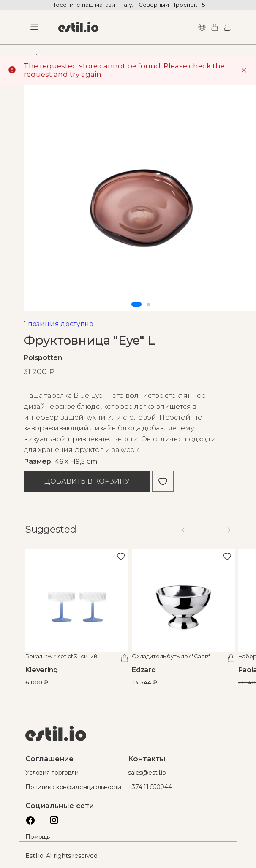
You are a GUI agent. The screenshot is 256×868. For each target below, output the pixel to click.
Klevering (42, 670)
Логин (226, 27)
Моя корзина (213, 27)
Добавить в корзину (87, 481)
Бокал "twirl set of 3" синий (61, 656)
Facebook (28, 818)
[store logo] (78, 27)
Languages (201, 27)
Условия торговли (52, 773)
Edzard (144, 670)
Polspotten (43, 358)
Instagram (52, 818)
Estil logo (56, 733)
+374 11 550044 (150, 787)
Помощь (38, 837)
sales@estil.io (147, 773)
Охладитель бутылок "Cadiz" (171, 656)
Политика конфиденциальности (73, 787)
